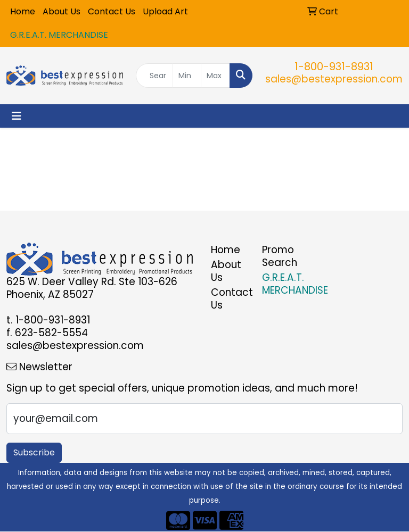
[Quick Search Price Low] (187, 76)
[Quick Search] (154, 76)
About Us (62, 11)
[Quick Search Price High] (215, 76)
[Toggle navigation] (17, 116)
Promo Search (280, 256)
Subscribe (34, 452)
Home (23, 11)
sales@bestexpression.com (334, 79)
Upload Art (165, 11)
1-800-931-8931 (334, 66)
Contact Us (112, 11)
